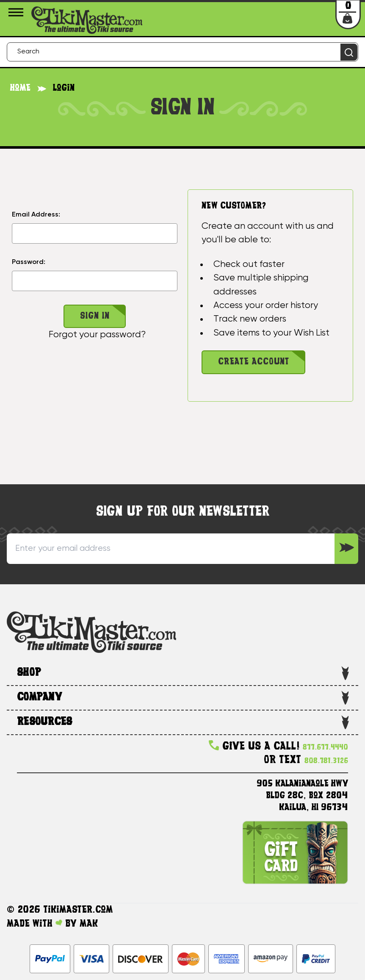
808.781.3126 (326, 761)
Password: (29, 262)
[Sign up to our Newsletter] (346, 549)
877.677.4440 (325, 748)
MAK (89, 924)
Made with (35, 924)
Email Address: (36, 215)
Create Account (254, 362)
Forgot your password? (97, 335)
